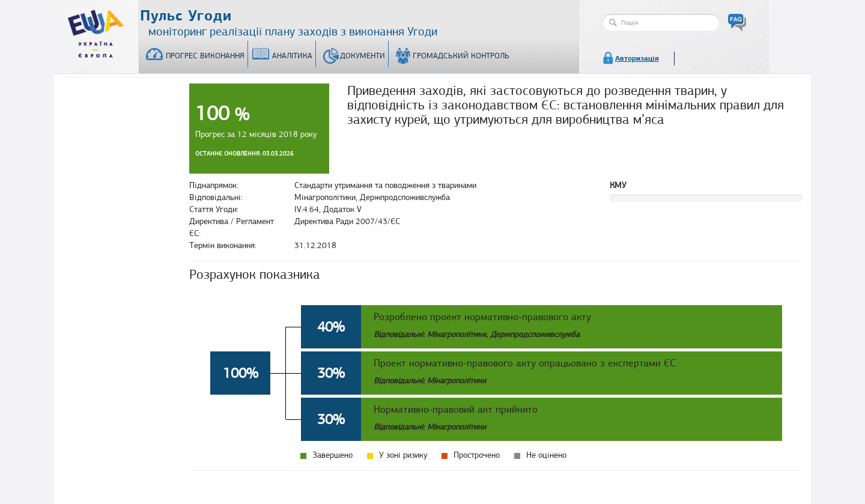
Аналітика (292, 56)
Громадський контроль (461, 56)
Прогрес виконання (205, 56)
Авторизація (637, 58)
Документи (363, 56)
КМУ (618, 185)
